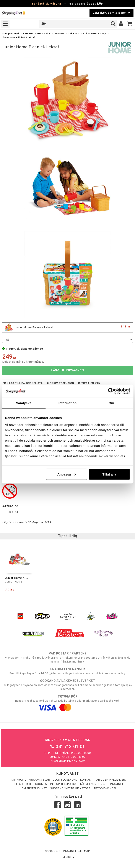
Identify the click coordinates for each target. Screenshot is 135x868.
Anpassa (67, 474)
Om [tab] (111, 403)
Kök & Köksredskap (94, 34)
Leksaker (59, 34)
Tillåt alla (109, 474)
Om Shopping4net (34, 789)
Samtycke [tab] (24, 403)
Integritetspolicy (63, 784)
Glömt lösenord (65, 780)
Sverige (67, 857)
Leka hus (74, 34)
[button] (129, 24)
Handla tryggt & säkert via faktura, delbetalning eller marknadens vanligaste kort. (67, 702)
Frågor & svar (39, 780)
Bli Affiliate (23, 784)
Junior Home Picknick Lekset (18, 38)
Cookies (41, 784)
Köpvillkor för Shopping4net (102, 784)
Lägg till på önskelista (23, 383)
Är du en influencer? (111, 780)
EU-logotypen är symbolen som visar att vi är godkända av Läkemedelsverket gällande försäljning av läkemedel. (67, 685)
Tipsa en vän (89, 383)
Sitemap (84, 851)
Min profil (19, 780)
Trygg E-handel (105, 789)
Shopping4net (11, 34)
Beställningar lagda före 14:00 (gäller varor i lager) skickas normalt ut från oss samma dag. (67, 671)
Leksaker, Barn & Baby (37, 34)
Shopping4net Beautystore (70, 789)
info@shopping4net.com (67, 761)
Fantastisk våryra (47, 4)
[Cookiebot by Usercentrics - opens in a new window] (111, 391)
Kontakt (86, 780)
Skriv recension (60, 383)
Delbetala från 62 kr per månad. (23, 362)
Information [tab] (68, 403)
